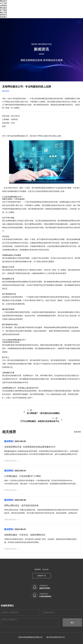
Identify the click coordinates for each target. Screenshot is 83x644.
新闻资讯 (3, 15)
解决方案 (3, 12)
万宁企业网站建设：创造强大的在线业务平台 (40, 421)
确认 (72, 623)
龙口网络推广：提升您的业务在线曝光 (43, 413)
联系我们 (3, 17)
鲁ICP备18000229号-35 (56, 637)
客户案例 (3, 10)
